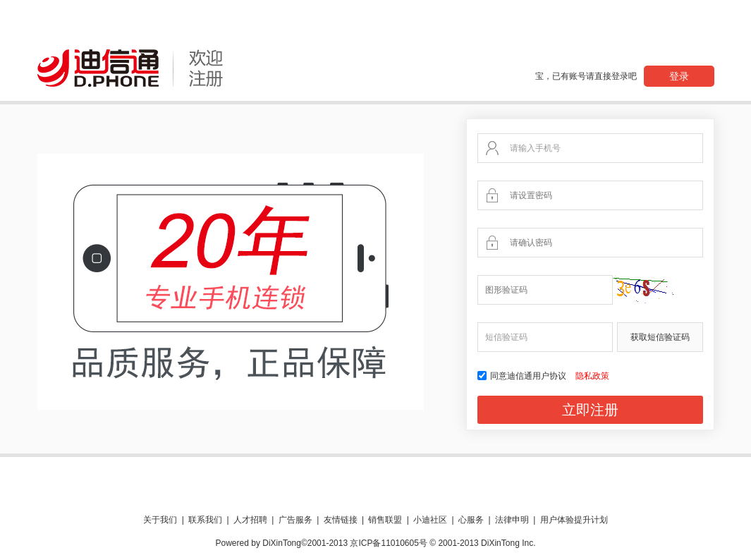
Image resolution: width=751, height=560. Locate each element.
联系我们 (205, 520)
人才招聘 (250, 520)
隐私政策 (592, 376)
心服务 (471, 520)
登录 (679, 76)
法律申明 (512, 520)
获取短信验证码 (660, 337)
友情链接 (341, 520)
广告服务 (295, 520)
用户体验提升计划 (574, 520)
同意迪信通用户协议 (523, 376)
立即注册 (590, 410)
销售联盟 (385, 520)
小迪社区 (430, 520)
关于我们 (160, 520)
